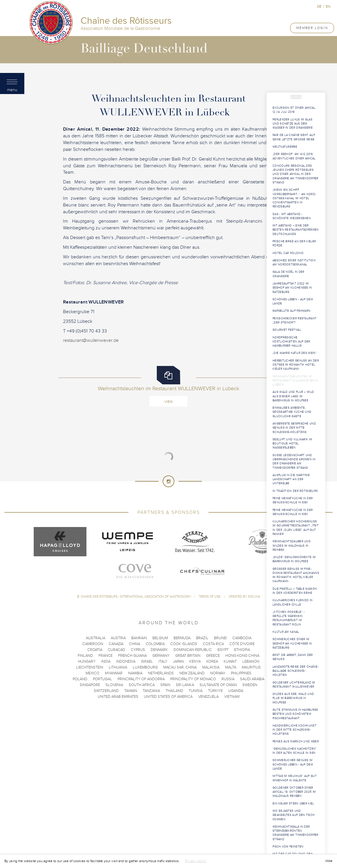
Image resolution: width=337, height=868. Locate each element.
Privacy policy (196, 861)
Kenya (195, 661)
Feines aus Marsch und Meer (296, 741)
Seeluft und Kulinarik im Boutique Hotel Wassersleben (292, 444)
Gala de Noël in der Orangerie (289, 274)
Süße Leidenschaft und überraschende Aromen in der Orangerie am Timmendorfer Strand (294, 462)
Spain (165, 685)
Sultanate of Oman (218, 685)
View (168, 402)
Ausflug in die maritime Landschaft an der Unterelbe (291, 479)
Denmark (159, 650)
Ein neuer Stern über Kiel (293, 804)
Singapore (90, 685)
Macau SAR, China (180, 667)
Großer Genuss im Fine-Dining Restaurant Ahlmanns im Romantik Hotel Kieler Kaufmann (296, 575)
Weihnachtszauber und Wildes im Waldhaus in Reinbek (292, 546)
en (328, 6)
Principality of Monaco (193, 679)
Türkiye (215, 691)
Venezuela (208, 697)
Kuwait (230, 661)
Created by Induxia (244, 597)
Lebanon (251, 661)
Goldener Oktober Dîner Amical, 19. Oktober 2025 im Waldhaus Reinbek (294, 792)
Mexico (92, 673)
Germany (161, 656)
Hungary (87, 661)
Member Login (312, 28)
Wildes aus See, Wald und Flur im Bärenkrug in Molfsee (293, 698)
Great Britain (188, 656)
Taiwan (131, 691)
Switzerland (106, 691)
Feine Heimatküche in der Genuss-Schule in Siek (293, 500)
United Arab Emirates (118, 697)
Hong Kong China (242, 656)
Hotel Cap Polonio (288, 253)
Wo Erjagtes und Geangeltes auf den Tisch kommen (293, 815)
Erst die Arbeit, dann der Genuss (293, 657)
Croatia (95, 650)
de (319, 6)
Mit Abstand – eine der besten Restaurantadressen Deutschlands (296, 230)
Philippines (241, 673)
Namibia (135, 673)
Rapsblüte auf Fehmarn (291, 311)
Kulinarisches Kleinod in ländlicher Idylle (292, 602)
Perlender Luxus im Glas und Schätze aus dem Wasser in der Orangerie (293, 124)
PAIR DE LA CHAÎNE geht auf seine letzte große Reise (294, 137)
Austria (118, 638)
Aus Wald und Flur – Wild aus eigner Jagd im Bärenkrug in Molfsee (293, 396)
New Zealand (192, 673)
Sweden (250, 685)
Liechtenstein (90, 667)
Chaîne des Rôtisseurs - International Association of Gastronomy (136, 597)
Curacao (116, 650)
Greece (213, 656)
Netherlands (161, 673)
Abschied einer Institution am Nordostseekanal (294, 262)
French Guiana (132, 656)
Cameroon (93, 644)
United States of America (168, 697)
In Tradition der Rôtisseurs (295, 491)
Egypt (223, 650)
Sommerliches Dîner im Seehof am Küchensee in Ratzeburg (292, 643)
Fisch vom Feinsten (288, 847)
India (106, 661)
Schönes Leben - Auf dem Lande (293, 301)
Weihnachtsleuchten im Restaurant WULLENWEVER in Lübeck (295, 381)
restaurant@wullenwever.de (91, 340)
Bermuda (182, 638)
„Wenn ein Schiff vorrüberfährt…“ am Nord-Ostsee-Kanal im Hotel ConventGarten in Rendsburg (294, 198)
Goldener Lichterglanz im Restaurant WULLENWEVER (294, 685)
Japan (178, 661)
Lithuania (118, 667)
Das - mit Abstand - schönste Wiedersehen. (292, 216)
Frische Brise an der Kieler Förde (294, 243)
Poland (80, 679)
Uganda (236, 691)
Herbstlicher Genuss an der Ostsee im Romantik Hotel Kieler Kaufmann (296, 365)
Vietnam (232, 697)
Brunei (220, 638)
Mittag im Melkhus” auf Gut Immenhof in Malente (295, 778)
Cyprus (138, 650)
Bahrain (139, 638)
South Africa (142, 685)
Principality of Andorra (141, 679)
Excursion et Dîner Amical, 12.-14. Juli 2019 (294, 110)
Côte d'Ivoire (242, 644)
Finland (85, 656)
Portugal (102, 679)
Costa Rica (213, 644)
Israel (147, 661)
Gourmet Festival (287, 330)
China (135, 644)
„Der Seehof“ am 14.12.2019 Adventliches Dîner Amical (294, 156)
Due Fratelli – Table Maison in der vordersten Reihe (295, 591)
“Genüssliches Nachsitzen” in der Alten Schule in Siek (295, 751)
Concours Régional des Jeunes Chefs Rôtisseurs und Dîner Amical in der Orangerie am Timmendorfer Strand (296, 174)
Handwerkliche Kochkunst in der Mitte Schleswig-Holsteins (295, 730)
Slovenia (114, 685)
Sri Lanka (185, 685)
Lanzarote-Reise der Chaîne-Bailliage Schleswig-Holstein (295, 671)
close (329, 861)
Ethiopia (242, 650)
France (105, 656)
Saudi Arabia (252, 679)
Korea (212, 661)
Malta (231, 667)
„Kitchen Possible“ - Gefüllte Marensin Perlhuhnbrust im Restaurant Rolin (289, 618)
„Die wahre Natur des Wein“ (295, 353)
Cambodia (242, 638)
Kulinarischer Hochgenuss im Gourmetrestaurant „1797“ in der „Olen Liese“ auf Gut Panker (296, 528)
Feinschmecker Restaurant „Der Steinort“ (295, 320)
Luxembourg (145, 667)
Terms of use (210, 597)
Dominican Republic (193, 650)
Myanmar (114, 673)
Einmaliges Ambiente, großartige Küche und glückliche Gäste (292, 412)
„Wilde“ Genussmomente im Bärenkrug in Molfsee (294, 559)
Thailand (174, 691)
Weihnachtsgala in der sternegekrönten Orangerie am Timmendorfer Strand (296, 833)
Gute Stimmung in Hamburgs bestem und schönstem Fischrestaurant (295, 714)
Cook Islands (184, 644)
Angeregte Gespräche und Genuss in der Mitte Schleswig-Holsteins (294, 428)
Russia (228, 679)
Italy (163, 661)
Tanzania (151, 691)
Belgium (160, 638)
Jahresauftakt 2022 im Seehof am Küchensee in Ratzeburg (292, 288)
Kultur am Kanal (286, 632)
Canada (116, 644)
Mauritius (251, 667)
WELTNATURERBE (285, 147)
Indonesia (126, 661)
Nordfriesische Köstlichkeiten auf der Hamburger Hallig (291, 342)
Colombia (155, 644)
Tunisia (196, 691)
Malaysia (211, 667)
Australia (96, 638)
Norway (218, 673)
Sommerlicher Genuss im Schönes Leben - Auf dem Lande (293, 764)
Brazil (202, 638)
